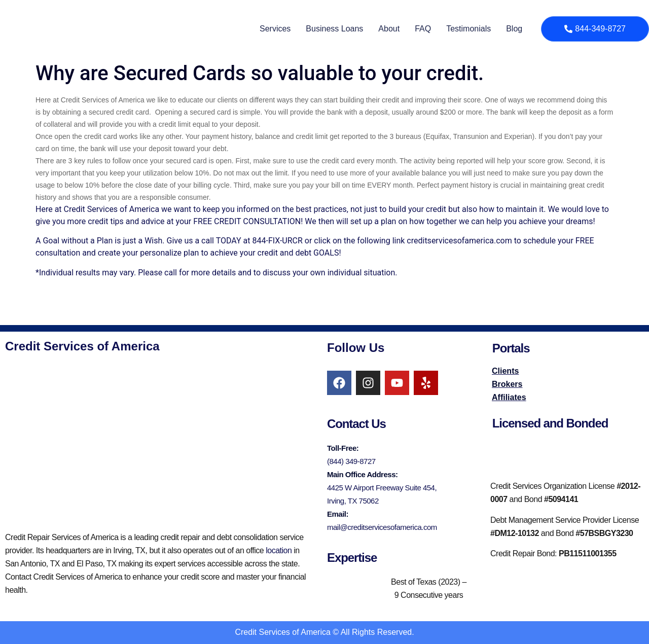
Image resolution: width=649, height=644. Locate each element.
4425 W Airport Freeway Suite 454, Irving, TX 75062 (382, 494)
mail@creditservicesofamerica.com (382, 527)
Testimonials (468, 29)
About (389, 29)
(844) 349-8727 (351, 461)
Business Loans (334, 29)
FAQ (423, 29)
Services (275, 29)
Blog (514, 29)
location (279, 550)
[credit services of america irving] (156, 442)
